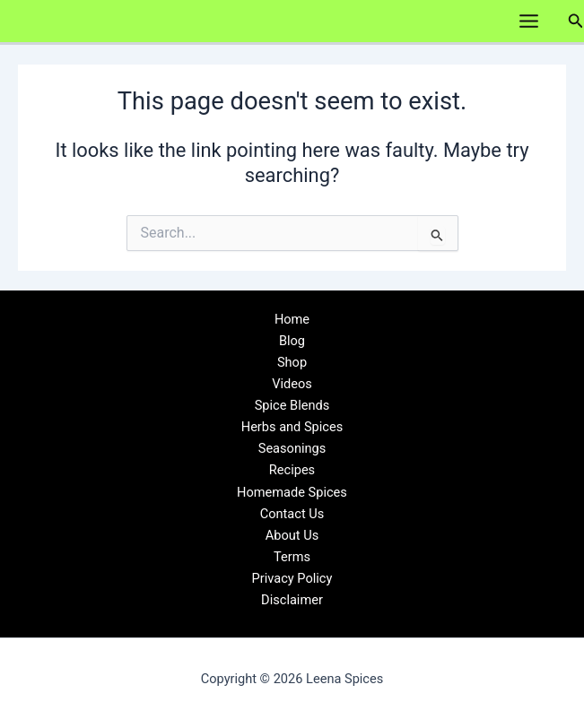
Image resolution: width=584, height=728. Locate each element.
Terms (292, 557)
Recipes (292, 470)
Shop (292, 362)
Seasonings (292, 448)
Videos (292, 384)
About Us (292, 535)
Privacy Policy (292, 578)
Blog (292, 341)
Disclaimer (292, 600)
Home (292, 319)
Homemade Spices (292, 492)
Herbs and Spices (292, 427)
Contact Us (292, 514)
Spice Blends (292, 405)
